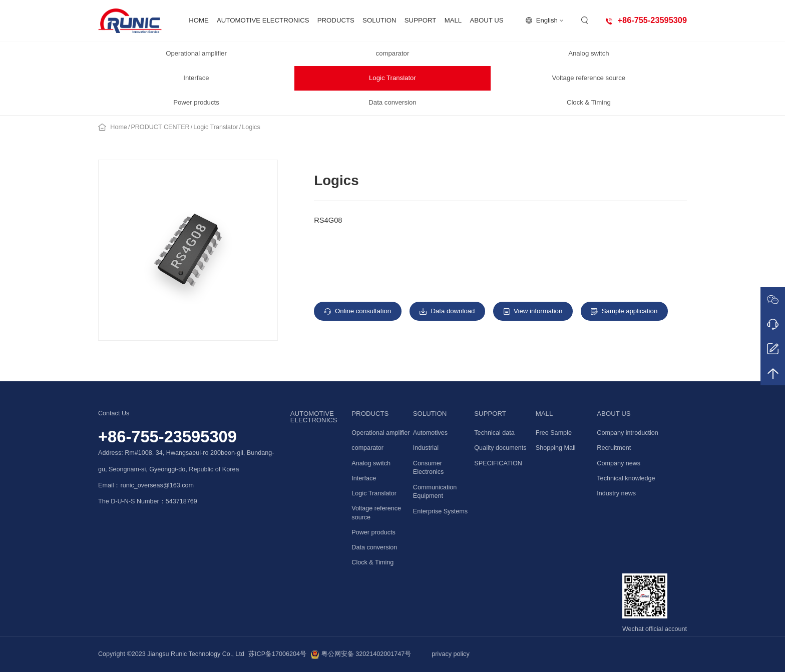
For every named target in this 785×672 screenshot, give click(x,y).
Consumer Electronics (429, 468)
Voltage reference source (589, 78)
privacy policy (451, 654)
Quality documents (500, 448)
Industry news (616, 493)
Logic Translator (392, 78)
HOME (199, 20)
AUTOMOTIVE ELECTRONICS (263, 20)
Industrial (426, 448)
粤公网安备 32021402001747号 (361, 654)
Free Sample (554, 433)
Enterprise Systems (440, 511)
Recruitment (614, 448)
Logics (251, 127)
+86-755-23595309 (167, 437)
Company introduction (628, 433)
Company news (619, 463)
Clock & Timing (589, 102)
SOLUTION (379, 20)
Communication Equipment (435, 492)
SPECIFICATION (498, 463)
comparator (393, 53)
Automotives (430, 433)
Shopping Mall (556, 448)
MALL (453, 20)
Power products (196, 102)
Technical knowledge (626, 478)
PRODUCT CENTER (160, 127)
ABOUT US (486, 20)
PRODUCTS (336, 20)
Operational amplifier (196, 53)
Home (119, 127)
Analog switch (588, 53)
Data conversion (392, 102)
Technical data (494, 433)
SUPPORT (421, 20)
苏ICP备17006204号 (277, 654)
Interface (196, 78)
